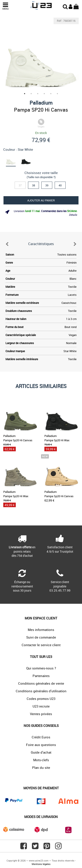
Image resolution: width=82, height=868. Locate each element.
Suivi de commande (41, 637)
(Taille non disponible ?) (41, 177)
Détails (73, 215)
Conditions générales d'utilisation (41, 691)
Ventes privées (41, 714)
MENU (5, 6)
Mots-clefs (41, 760)
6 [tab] (58, 94)
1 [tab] (25, 94)
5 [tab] (51, 94)
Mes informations (41, 630)
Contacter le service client (41, 645)
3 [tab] (38, 94)
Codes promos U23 (41, 699)
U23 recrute (41, 706)
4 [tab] (44, 94)
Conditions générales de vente (41, 683)
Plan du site (41, 768)
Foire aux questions (41, 745)
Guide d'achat (41, 752)
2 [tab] (31, 94)
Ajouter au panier (41, 200)
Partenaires (41, 676)
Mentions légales (41, 864)
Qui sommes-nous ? (41, 668)
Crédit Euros (41, 737)
